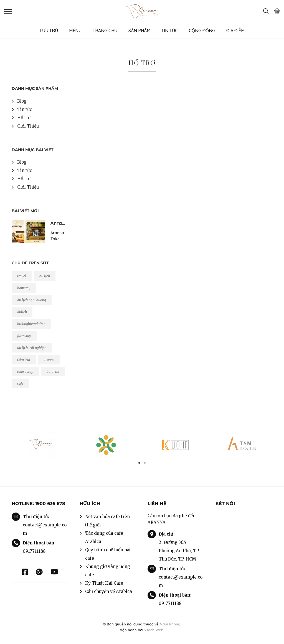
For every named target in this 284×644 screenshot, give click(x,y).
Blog (22, 101)
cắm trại (24, 360)
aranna (49, 360)
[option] (42, 445)
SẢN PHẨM (139, 31)
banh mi (53, 372)
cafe (20, 383)
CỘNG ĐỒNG (202, 31)
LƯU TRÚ (49, 31)
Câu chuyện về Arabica (109, 591)
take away (25, 372)
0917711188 (34, 551)
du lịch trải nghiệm (32, 348)
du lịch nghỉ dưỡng (32, 300)
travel (22, 276)
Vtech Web (154, 630)
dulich (22, 312)
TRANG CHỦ (105, 31)
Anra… (58, 223)
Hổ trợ (24, 118)
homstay (24, 288)
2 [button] (145, 463)
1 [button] (139, 463)
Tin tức (25, 109)
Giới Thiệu (28, 126)
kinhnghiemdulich (31, 324)
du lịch (45, 276)
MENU (75, 31)
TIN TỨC (170, 31)
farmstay (24, 336)
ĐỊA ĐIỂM (235, 31)
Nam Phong (170, 624)
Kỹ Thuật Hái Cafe (104, 583)
